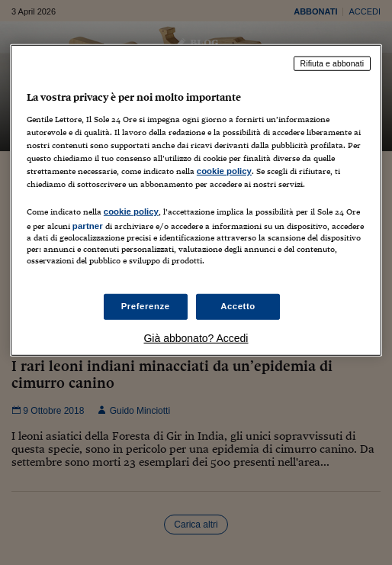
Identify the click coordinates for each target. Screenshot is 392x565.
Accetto (238, 306)
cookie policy (224, 171)
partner (88, 226)
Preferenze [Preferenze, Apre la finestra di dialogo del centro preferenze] (146, 306)
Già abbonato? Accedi (196, 338)
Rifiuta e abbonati (333, 63)
